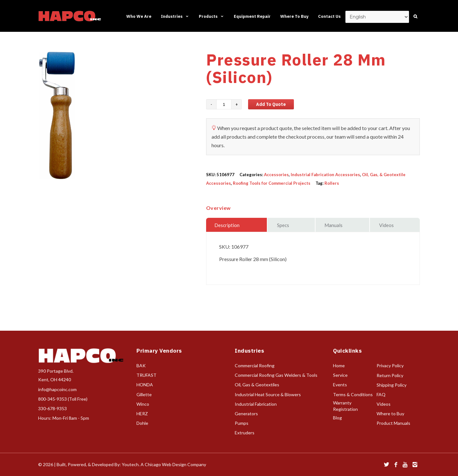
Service (340, 375)
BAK (141, 366)
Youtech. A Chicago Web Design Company (164, 464)
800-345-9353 (52, 399)
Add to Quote (271, 104)
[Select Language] (377, 17)
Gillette (144, 394)
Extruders (245, 433)
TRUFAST (146, 375)
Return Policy (390, 375)
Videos (384, 404)
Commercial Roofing (255, 366)
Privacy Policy (390, 366)
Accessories (276, 175)
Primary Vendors (159, 351)
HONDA (145, 385)
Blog (337, 418)
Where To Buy (294, 16)
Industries (175, 16)
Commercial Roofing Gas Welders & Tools (276, 375)
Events (340, 385)
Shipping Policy (392, 385)
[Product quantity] (224, 104)
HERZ (142, 414)
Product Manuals (393, 423)
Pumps (242, 423)
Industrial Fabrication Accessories (325, 175)
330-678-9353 (52, 408)
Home (339, 366)
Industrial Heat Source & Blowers (268, 394)
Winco (143, 404)
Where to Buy (390, 414)
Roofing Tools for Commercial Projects (272, 183)
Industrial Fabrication (256, 404)
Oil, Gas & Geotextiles (257, 385)
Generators (246, 414)
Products (212, 16)
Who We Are (139, 16)
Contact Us (329, 16)
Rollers (332, 183)
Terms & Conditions (353, 394)
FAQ (381, 394)
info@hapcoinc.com (57, 389)
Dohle (142, 423)
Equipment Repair (252, 16)
